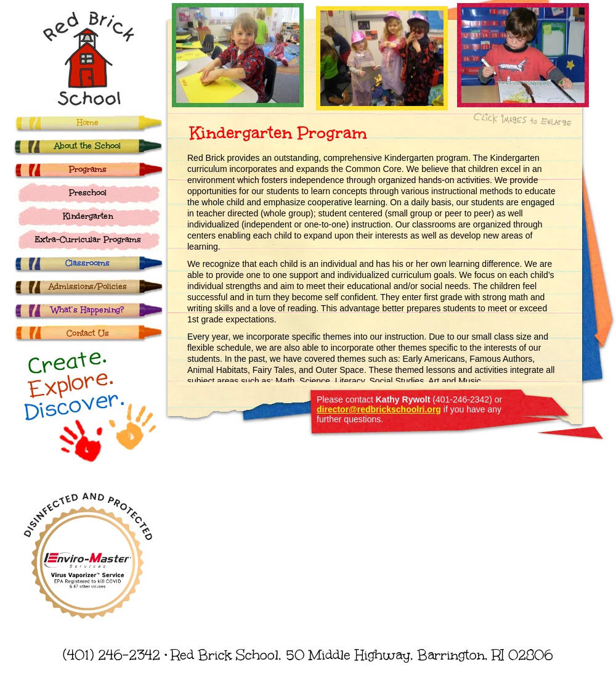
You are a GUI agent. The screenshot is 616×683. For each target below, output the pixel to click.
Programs (88, 170)
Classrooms (87, 263)
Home (88, 123)
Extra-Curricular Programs (88, 240)
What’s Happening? (87, 310)
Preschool (88, 193)
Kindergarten (88, 216)
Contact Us (88, 333)
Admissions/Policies (88, 287)
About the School (87, 146)
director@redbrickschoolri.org (379, 409)
